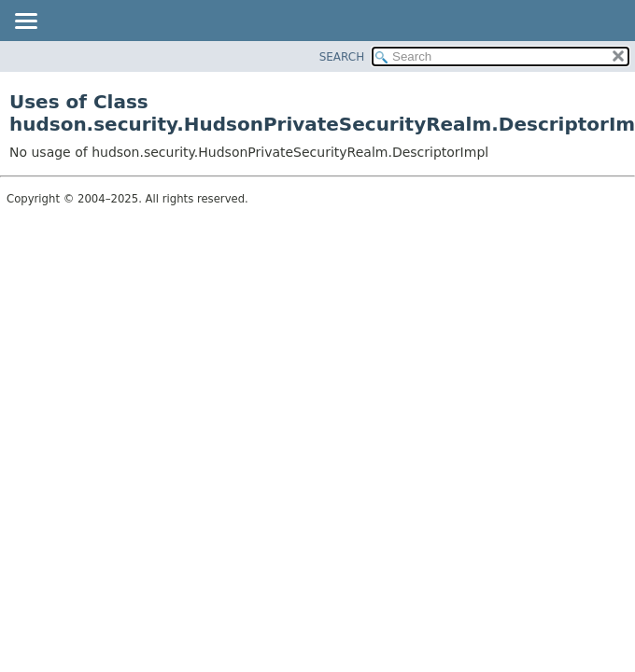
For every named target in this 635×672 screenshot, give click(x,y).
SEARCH (342, 57)
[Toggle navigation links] (25, 22)
